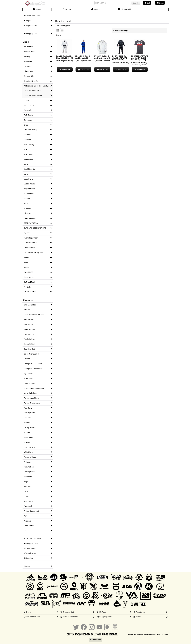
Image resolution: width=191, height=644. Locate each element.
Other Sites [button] (95, 640)
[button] (154, 10)
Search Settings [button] (120, 30)
